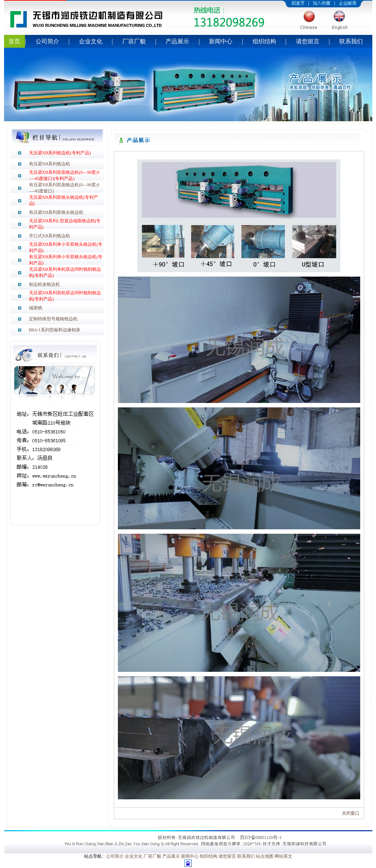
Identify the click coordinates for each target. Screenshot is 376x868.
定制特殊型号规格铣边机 (53, 319)
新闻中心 (221, 41)
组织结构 (264, 41)
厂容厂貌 (134, 41)
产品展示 (177, 41)
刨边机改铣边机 (44, 284)
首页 (14, 41)
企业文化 (91, 41)
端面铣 (36, 308)
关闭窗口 (351, 813)
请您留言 (308, 41)
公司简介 (47, 41)
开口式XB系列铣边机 (50, 236)
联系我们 (351, 41)
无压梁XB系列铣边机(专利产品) (60, 153)
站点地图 (265, 856)
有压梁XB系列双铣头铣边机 (56, 212)
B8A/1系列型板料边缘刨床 (55, 330)
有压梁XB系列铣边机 (50, 164)
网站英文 (283, 856)
